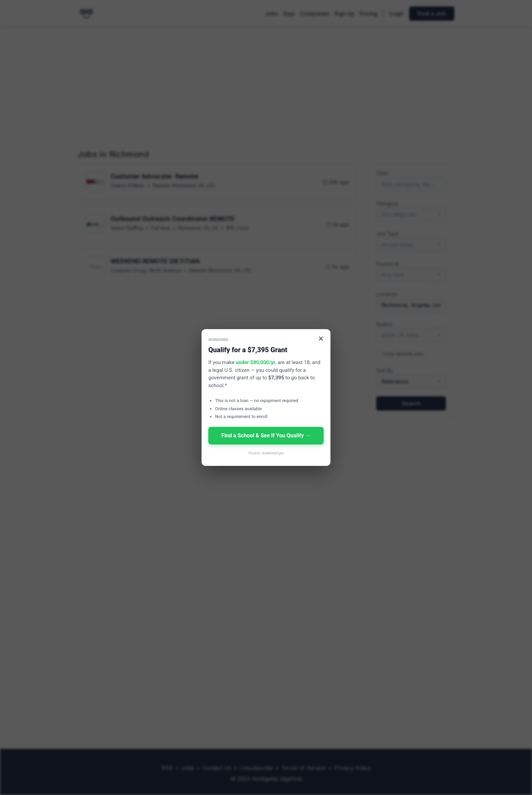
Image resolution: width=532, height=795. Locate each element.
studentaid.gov (273, 453)
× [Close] (321, 338)
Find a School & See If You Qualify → (266, 436)
